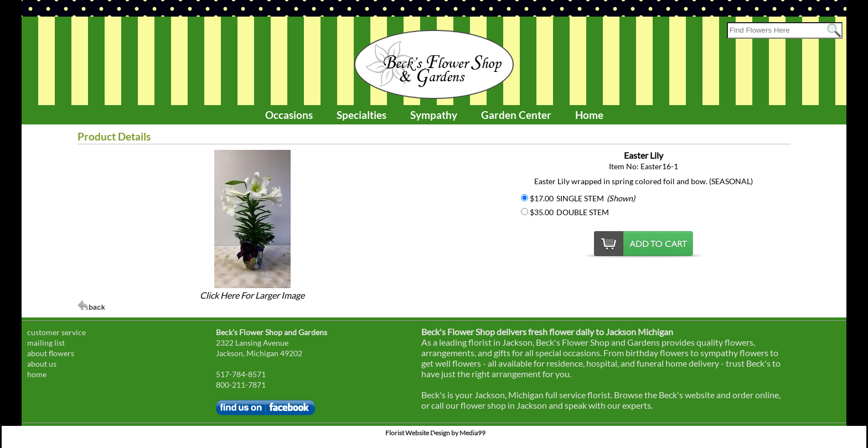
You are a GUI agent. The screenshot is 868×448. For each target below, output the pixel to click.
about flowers (51, 353)
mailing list (46, 343)
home (37, 374)
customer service (56, 332)
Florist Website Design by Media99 (435, 433)
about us (42, 364)
